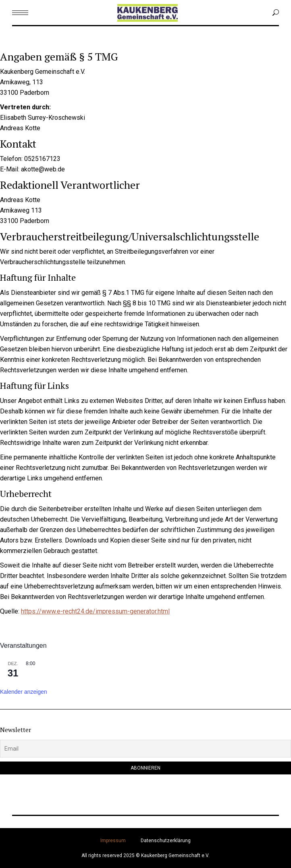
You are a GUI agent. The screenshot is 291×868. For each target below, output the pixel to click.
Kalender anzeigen (24, 692)
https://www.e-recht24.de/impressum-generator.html (95, 611)
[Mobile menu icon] (20, 13)
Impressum (113, 841)
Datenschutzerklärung (166, 841)
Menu (20, 40)
